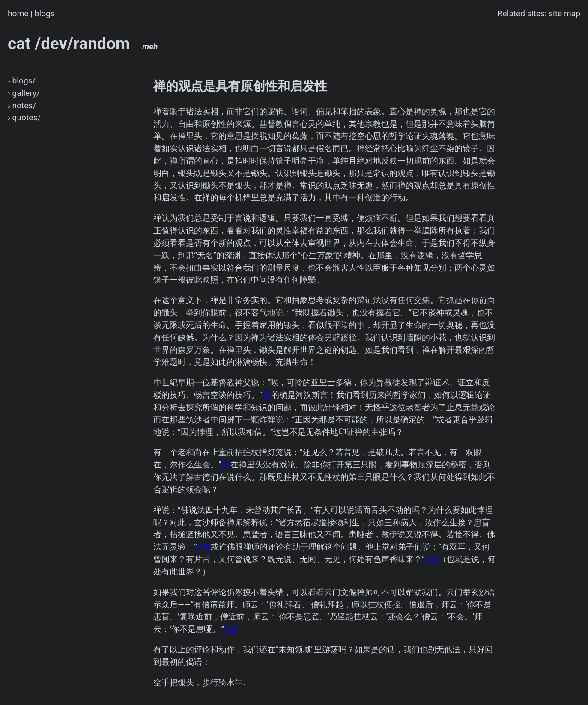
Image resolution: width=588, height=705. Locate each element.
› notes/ (22, 106)
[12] (231, 629)
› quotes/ (24, 117)
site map (564, 13)
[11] (432, 559)
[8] (267, 395)
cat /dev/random (83, 43)
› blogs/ (22, 81)
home (18, 13)
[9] (226, 465)
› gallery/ (24, 93)
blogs (45, 13)
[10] (204, 547)
